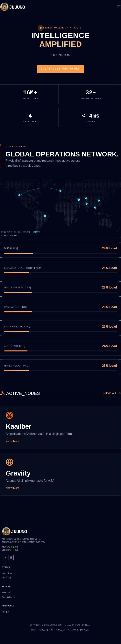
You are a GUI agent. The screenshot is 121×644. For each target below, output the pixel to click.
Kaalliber (7, 573)
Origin (5, 612)
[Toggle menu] (119, 7)
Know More (13, 441)
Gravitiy (7, 578)
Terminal (7, 593)
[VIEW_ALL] (112, 393)
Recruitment (8, 597)
